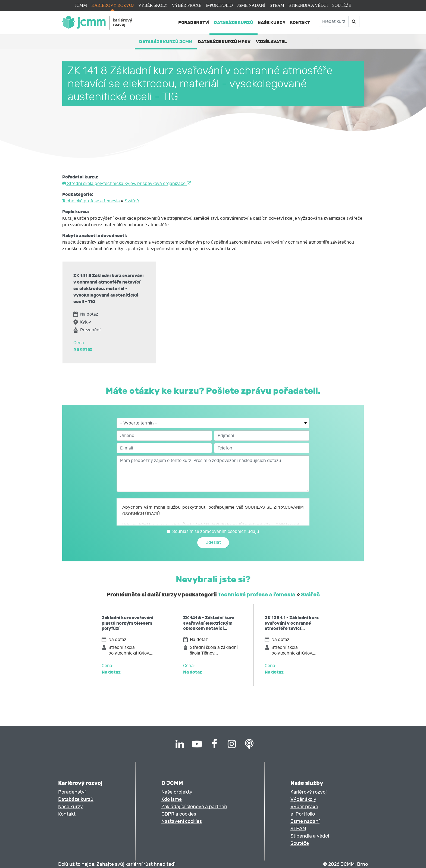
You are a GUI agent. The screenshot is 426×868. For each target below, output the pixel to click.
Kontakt (300, 22)
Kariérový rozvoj (112, 5)
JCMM (81, 5)
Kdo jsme (172, 799)
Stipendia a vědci (308, 5)
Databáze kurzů (234, 22)
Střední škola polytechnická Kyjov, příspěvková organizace (127, 184)
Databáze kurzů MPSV (224, 42)
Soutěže (342, 5)
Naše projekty (177, 792)
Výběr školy (153, 5)
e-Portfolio (219, 5)
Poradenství (194, 22)
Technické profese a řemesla (91, 201)
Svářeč (132, 201)
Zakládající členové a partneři (194, 807)
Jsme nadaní (251, 5)
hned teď (164, 864)
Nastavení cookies (182, 821)
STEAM (277, 5)
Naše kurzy (272, 22)
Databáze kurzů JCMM (166, 42)
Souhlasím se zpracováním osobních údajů (216, 532)
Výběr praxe (186, 5)
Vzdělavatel (271, 42)
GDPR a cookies (179, 814)
